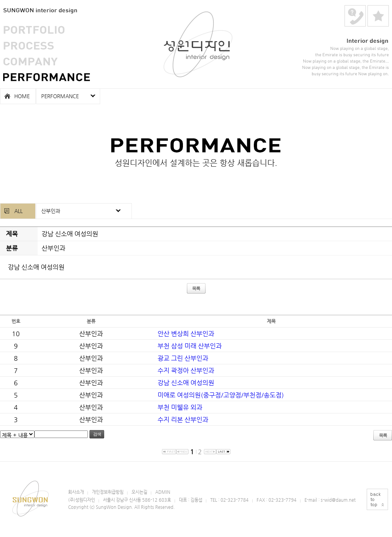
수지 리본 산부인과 (183, 420)
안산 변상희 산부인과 (186, 334)
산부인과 (51, 211)
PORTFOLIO (34, 30)
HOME (22, 96)
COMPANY (30, 61)
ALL (18, 211)
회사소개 (76, 492)
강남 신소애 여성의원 (186, 383)
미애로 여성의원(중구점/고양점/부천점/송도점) (221, 395)
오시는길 (139, 492)
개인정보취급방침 (108, 492)
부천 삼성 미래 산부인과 (190, 346)
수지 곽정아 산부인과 (186, 370)
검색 (97, 434)
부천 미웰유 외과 (180, 407)
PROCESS (29, 46)
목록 (196, 288)
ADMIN (163, 492)
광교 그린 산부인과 (183, 358)
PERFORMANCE (47, 77)
